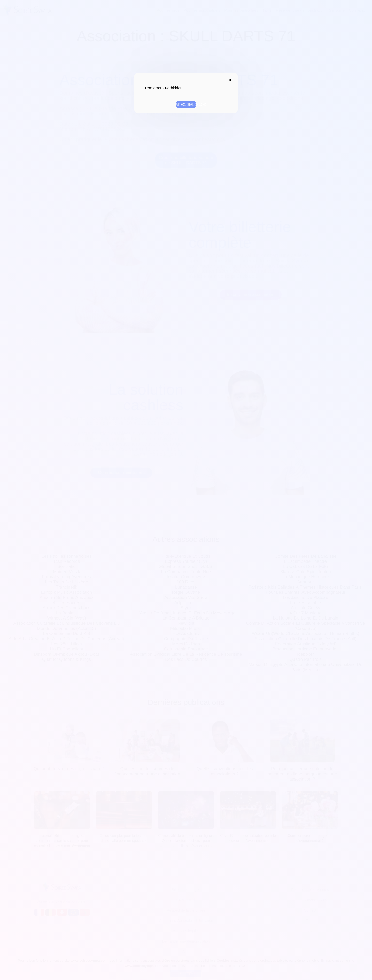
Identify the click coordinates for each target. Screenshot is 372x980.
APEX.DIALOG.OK (186, 105)
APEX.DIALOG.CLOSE (229, 80)
